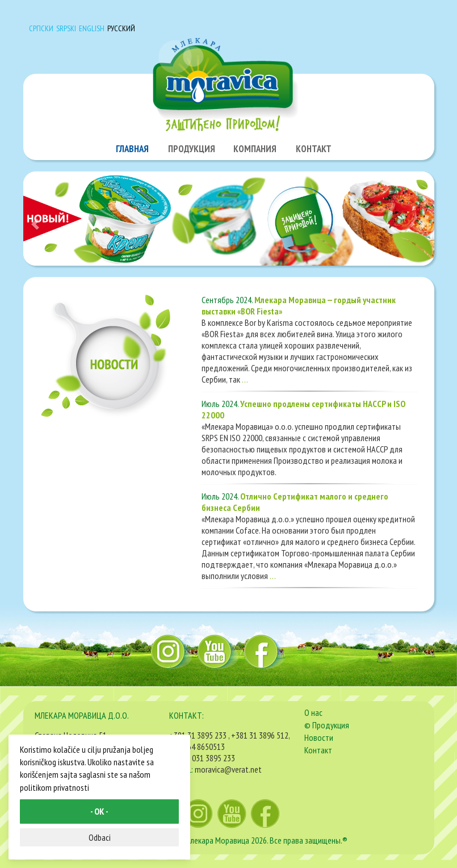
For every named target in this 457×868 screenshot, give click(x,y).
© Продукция (327, 725)
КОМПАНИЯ (255, 149)
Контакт (318, 750)
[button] (54, 219)
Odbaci (100, 837)
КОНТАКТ (314, 149)
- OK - (99, 811)
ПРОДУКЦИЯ (192, 149)
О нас (313, 712)
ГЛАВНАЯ (132, 149)
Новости (319, 737)
